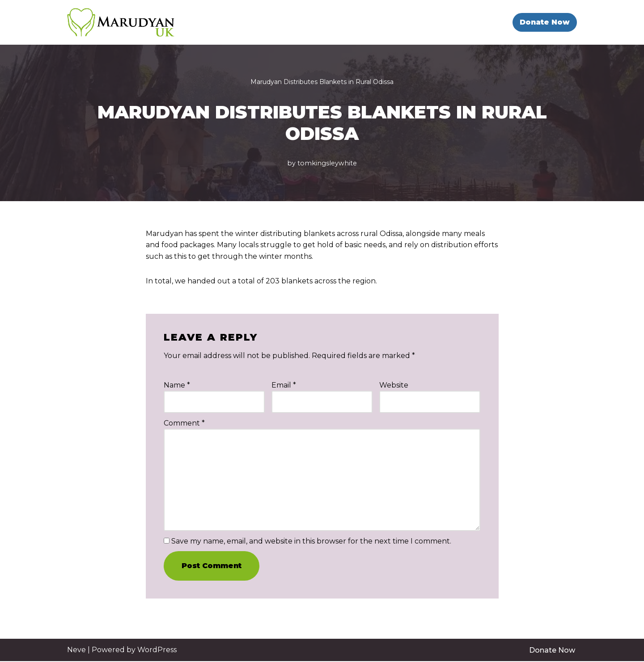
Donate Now (545, 22)
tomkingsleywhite (327, 163)
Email (284, 385)
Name (177, 385)
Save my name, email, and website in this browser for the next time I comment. (311, 542)
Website (394, 385)
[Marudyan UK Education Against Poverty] (121, 22)
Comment (184, 423)
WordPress (157, 650)
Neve (76, 650)
